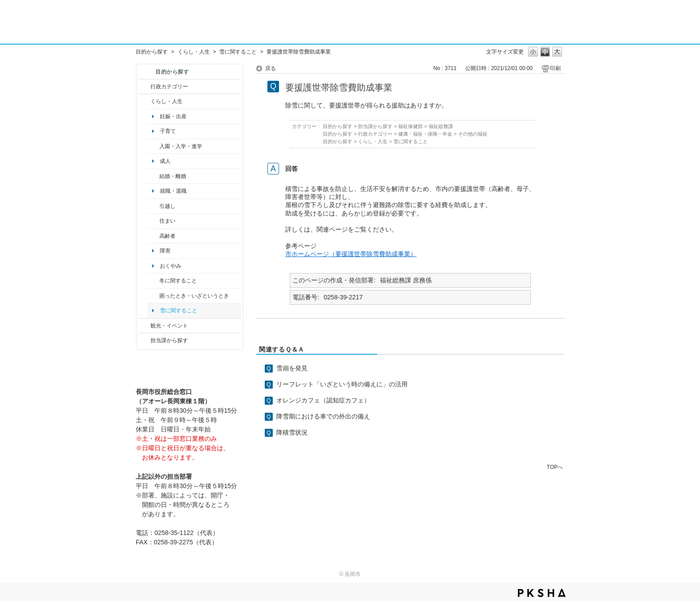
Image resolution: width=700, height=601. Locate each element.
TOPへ (555, 467)
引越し (167, 206)
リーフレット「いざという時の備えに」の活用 (342, 384)
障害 (165, 251)
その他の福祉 (473, 134)
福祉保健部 (410, 126)
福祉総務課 (441, 126)
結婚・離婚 (173, 176)
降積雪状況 (292, 432)
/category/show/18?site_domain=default (144, 326)
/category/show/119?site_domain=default (153, 206)
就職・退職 (173, 191)
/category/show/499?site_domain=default (153, 281)
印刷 (555, 68)
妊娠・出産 (173, 116)
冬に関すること (178, 281)
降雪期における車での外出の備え (323, 416)
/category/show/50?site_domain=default (153, 146)
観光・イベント (169, 326)
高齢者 (167, 236)
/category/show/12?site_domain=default (144, 101)
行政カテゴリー (169, 87)
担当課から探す (169, 340)
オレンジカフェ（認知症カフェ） (323, 400)
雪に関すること (238, 52)
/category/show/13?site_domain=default (153, 236)
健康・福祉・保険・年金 (425, 134)
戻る (271, 68)
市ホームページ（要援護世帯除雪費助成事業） (351, 254)
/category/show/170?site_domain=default (153, 221)
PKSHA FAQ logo (542, 593)
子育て (168, 131)
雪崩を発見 (292, 368)
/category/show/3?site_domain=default (144, 87)
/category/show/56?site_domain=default (153, 176)
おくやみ (171, 266)
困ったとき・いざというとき (194, 296)
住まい (167, 221)
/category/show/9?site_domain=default (144, 340)
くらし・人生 (194, 52)
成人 (165, 161)
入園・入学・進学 (181, 146)
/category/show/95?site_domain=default (153, 296)
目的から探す (152, 52)
